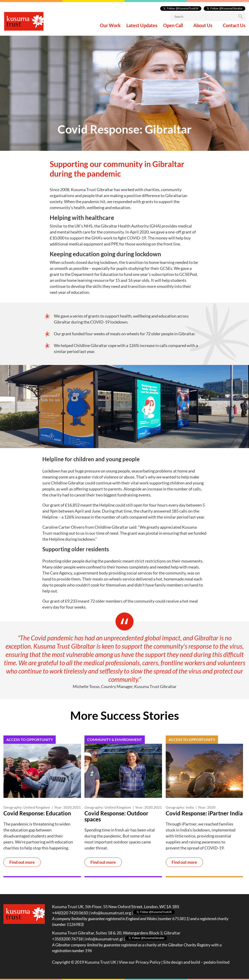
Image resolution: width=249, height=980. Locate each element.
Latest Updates (142, 27)
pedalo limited (217, 962)
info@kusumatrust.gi (104, 939)
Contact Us (234, 27)
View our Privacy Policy (140, 962)
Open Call (173, 27)
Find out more (22, 862)
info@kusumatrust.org (111, 913)
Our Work (110, 27)
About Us (203, 27)
